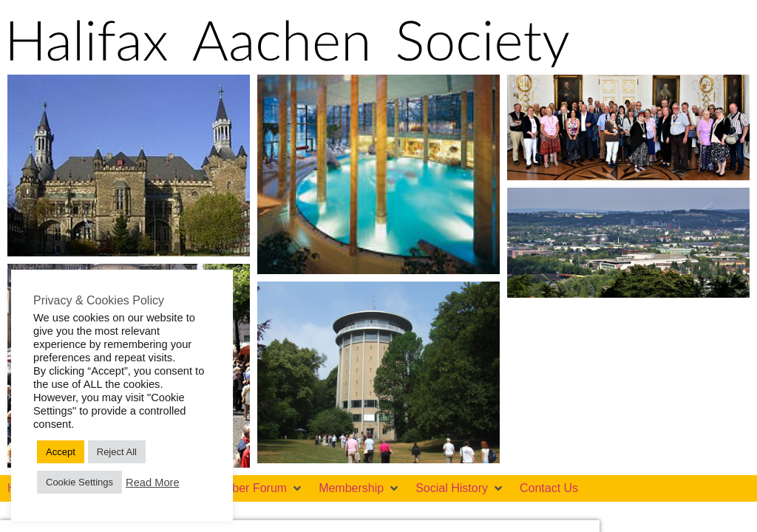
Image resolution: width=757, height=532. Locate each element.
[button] (255, 488)
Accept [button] (61, 452)
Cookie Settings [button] (79, 482)
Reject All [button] (117, 452)
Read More (153, 482)
